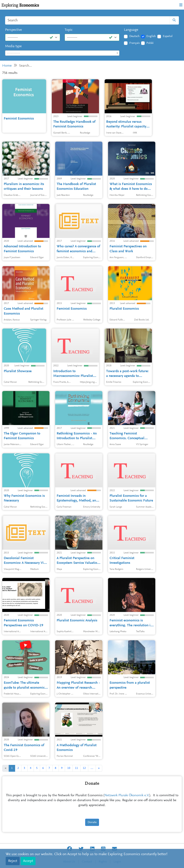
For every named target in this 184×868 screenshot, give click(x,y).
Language (131, 30)
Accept (28, 861)
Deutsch (135, 36)
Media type (13, 46)
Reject (13, 861)
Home (7, 66)
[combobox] (62, 53)
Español (168, 36)
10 (69, 768)
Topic (69, 30)
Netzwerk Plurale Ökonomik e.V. (127, 795)
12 (84, 768)
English (151, 36)
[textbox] (62, 53)
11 (77, 768)
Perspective (14, 30)
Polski (150, 43)
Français (135, 43)
